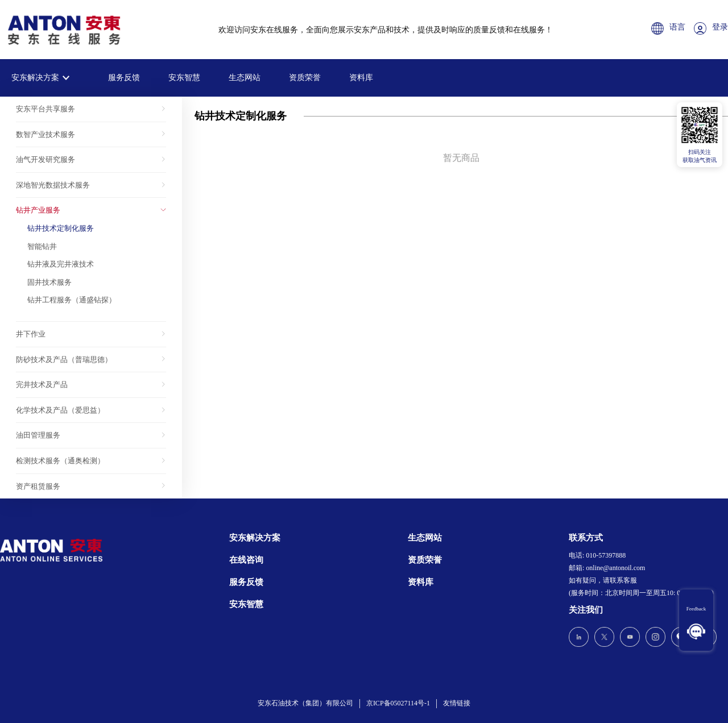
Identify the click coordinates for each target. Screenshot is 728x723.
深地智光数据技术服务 (53, 185)
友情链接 (457, 703)
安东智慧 (184, 78)
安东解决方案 (35, 78)
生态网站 (245, 78)
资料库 (361, 78)
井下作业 (31, 334)
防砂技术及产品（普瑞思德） (64, 360)
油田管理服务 (38, 435)
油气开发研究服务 (45, 159)
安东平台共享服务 (45, 109)
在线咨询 (246, 560)
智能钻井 (42, 246)
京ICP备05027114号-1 (398, 703)
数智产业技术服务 (45, 134)
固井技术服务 (49, 282)
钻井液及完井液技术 (61, 264)
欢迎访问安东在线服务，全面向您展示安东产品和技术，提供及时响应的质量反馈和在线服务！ (386, 30)
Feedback (696, 609)
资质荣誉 (305, 78)
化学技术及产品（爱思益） (60, 410)
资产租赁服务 (38, 486)
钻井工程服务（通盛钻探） (72, 300)
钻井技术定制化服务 (61, 228)
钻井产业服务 (38, 210)
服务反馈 (124, 78)
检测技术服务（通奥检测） (60, 461)
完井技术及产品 (42, 385)
